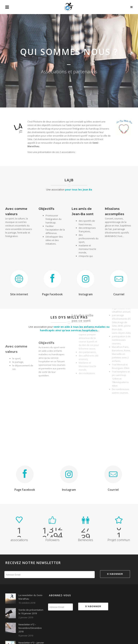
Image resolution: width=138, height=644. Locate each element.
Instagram (86, 294)
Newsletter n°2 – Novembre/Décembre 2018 (30, 628)
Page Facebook (52, 294)
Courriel (119, 294)
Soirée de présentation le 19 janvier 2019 (31, 612)
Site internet (19, 294)
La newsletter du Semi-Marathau (31, 597)
